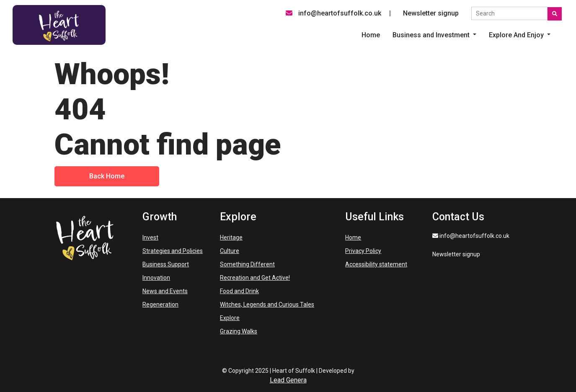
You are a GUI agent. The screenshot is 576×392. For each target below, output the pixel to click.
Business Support (166, 264)
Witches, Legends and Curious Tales (267, 304)
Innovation (156, 278)
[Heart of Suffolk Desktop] (59, 24)
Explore (230, 318)
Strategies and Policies (173, 251)
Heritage (231, 237)
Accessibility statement (376, 264)
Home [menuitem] (371, 35)
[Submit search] (555, 14)
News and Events (165, 291)
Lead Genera (288, 380)
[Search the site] (509, 13)
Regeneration (160, 304)
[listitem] (434, 35)
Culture (230, 251)
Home (353, 237)
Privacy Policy (363, 251)
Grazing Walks (239, 331)
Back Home (107, 176)
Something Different (247, 264)
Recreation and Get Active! (255, 278)
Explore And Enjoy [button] (517, 35)
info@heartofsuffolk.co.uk (333, 13)
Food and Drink (239, 291)
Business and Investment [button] (432, 35)
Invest (150, 237)
